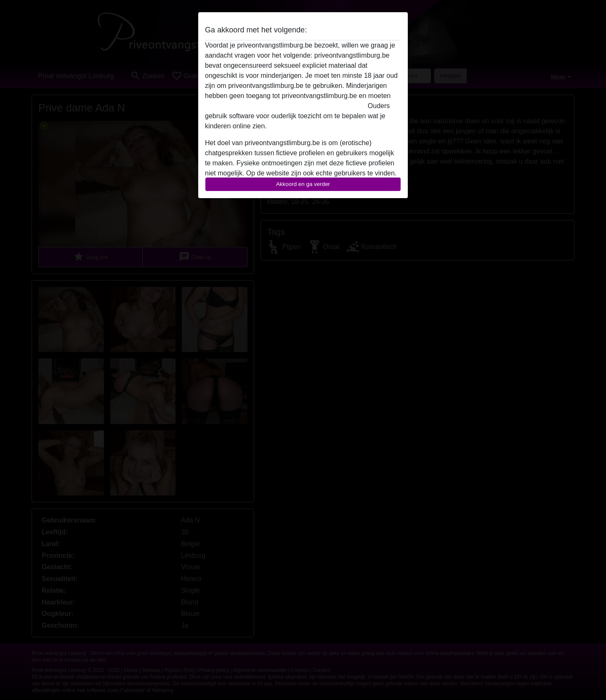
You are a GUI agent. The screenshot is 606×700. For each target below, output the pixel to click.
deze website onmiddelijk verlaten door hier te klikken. (285, 106)
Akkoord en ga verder (303, 184)
